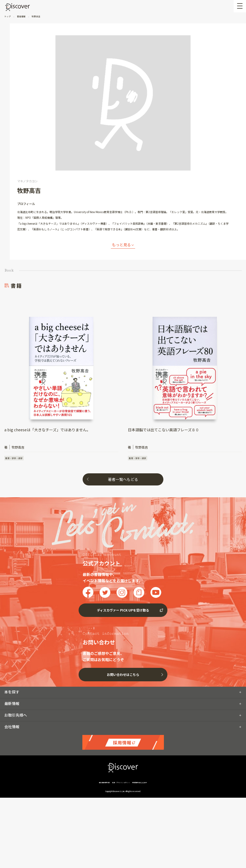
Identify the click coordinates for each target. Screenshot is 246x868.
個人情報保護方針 (105, 750)
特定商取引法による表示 (140, 750)
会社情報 (12, 694)
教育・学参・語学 (14, 458)
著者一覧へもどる (123, 479)
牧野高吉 (36, 16)
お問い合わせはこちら (123, 642)
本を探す (12, 659)
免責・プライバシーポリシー (121, 750)
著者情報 (21, 16)
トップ (8, 16)
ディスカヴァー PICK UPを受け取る (123, 578)
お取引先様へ (16, 682)
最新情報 (12, 671)
